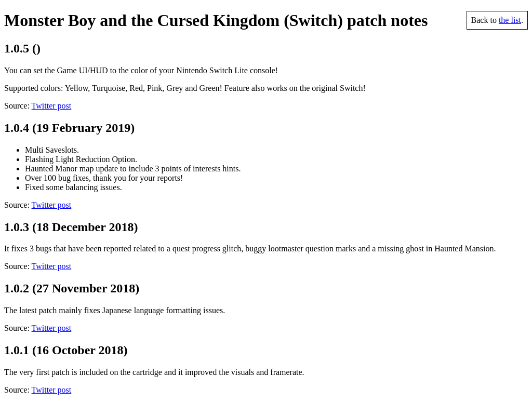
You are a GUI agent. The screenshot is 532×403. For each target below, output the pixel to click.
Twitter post (52, 106)
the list (510, 20)
